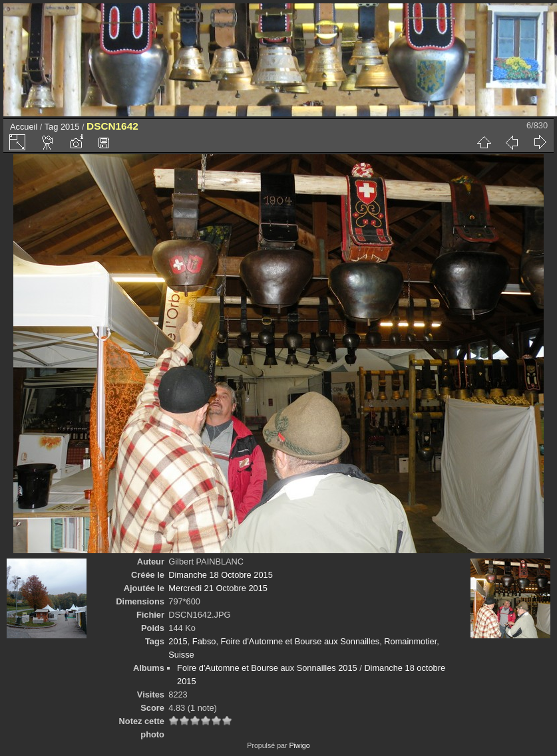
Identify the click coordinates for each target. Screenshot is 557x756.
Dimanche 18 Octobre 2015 (221, 575)
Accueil (24, 127)
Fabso (204, 641)
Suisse (181, 655)
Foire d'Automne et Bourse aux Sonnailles (300, 641)
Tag (52, 127)
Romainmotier (410, 641)
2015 (70, 127)
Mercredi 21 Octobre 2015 (218, 588)
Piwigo (299, 745)
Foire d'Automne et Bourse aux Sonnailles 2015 (267, 668)
